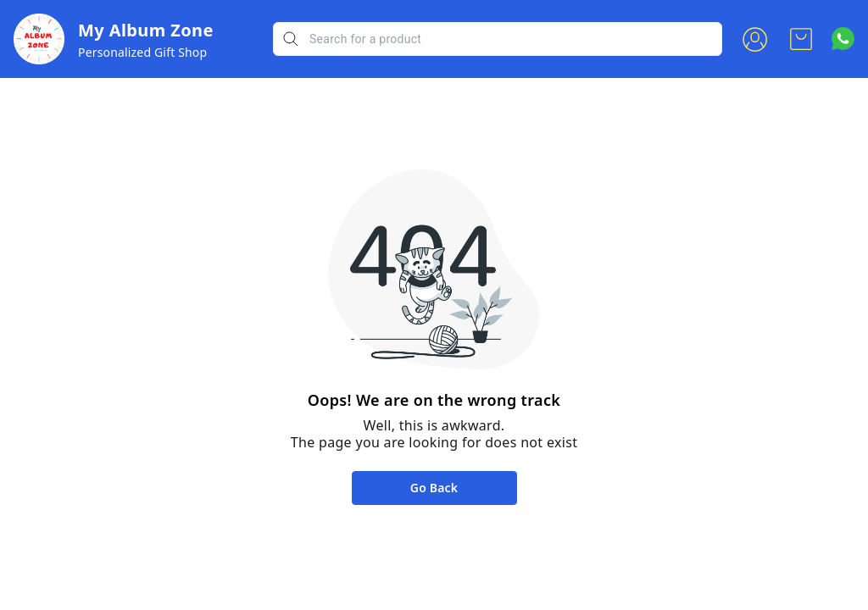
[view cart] (801, 39)
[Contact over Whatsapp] (843, 39)
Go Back (434, 488)
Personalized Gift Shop (142, 52)
